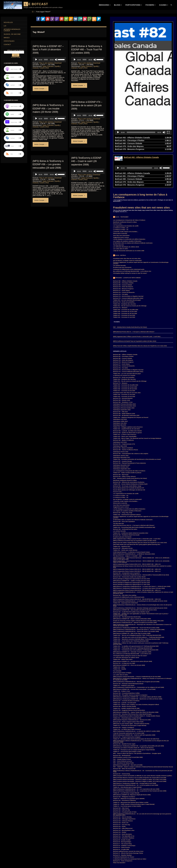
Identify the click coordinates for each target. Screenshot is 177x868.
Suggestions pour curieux (121, 200)
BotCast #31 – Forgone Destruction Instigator (127, 700)
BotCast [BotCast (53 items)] (7, 840)
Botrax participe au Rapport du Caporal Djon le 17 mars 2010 (132, 547)
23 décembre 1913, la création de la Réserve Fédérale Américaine (133, 206)
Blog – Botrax (121, 218)
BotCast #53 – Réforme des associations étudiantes (129, 445)
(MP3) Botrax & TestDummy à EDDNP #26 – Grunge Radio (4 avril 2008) (135, 746)
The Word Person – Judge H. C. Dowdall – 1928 (127, 519)
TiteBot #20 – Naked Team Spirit (123, 622)
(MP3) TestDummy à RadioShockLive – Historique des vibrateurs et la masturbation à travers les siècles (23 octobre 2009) (142, 588)
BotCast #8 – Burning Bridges (122, 804)
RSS (47, 68)
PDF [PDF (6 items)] (14, 864)
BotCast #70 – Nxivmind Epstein (123, 361)
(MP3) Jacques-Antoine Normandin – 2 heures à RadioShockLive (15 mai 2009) (137, 639)
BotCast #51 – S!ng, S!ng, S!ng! (123, 475)
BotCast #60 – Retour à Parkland (123, 410)
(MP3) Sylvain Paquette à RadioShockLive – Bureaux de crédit (132, 682)
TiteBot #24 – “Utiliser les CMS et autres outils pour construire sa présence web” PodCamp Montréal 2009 (141, 606)
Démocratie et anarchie (120, 196)
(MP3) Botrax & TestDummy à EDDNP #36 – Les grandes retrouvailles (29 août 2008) (48, 164)
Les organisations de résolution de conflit (126, 189)
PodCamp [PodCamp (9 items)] (22, 864)
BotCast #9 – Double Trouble (122, 803)
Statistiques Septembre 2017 (122, 431)
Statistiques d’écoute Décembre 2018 (124, 367)
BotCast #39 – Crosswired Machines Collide (126, 656)
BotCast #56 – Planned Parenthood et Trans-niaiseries (129, 426)
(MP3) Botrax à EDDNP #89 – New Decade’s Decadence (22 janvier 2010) (135, 572)
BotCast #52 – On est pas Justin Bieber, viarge (127, 449)
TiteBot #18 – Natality (120, 632)
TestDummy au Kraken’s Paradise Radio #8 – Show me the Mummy (133, 710)
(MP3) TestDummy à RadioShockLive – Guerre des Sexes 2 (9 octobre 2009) (136, 594)
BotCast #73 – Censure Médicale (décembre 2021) (128, 261)
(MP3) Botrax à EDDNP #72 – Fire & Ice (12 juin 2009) (129, 628)
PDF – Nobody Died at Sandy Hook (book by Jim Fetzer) (130, 290)
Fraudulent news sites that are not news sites (141, 170)
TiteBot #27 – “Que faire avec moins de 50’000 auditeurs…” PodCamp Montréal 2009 (139, 600)
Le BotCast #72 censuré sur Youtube (124, 338)
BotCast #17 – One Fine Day (122, 787)
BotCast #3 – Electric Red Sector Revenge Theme (128, 816)
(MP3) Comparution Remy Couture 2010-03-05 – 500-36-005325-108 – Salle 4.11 (137, 553)
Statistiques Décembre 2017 (122, 420)
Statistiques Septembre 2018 (122, 372)
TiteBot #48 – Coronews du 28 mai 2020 (125, 276)
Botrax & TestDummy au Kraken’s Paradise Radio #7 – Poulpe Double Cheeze (137, 679)
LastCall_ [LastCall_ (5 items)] (26, 858)
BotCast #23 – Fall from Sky (121, 773)
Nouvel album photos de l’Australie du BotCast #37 (129, 450)
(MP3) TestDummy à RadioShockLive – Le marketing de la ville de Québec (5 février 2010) (140, 564)
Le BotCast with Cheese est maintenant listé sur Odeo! (130, 822)
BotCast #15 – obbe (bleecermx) (123, 791)
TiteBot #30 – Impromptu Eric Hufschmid (125, 565)
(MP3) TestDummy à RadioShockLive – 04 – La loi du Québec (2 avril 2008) (136, 748)
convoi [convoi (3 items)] (17, 843)
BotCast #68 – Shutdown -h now (123, 365)
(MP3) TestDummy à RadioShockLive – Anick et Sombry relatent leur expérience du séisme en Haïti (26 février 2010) (143, 555)
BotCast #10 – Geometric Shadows (124, 801)
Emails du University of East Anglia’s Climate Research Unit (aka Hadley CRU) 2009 (138, 583)
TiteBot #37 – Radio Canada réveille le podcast (127, 435)
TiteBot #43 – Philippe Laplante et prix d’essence (128, 390)
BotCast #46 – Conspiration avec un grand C (127, 536)
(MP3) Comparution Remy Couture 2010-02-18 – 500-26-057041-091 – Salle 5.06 (137, 562)
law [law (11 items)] (34, 858)
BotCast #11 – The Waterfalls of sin (124, 799)
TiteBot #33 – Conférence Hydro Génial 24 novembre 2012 (131, 496)
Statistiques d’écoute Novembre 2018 (124, 369)
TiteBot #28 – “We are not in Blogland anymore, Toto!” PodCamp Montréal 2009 (137, 598)
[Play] (36, 59)
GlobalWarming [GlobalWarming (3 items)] (22, 852)
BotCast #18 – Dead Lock (121, 785)
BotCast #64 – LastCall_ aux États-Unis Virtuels (127, 393)
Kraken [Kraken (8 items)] (18, 858)
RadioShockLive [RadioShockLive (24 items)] (32, 864)
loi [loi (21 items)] (39, 858)
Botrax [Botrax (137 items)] (14, 840)
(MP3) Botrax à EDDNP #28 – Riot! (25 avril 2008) (128, 728)
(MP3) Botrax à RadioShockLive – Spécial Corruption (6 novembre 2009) (135, 585)
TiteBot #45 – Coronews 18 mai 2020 (124, 359)
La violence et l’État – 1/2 (121, 192)
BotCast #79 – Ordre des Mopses (123, 249)
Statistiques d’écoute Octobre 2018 (124, 370)
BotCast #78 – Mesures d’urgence (123, 251)
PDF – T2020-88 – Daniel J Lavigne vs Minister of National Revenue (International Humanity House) (143, 729)
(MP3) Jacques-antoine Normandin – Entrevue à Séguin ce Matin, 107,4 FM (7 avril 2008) (140, 742)
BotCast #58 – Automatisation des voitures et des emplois (131, 416)
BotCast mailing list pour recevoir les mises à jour (128, 814)
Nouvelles (9, 23)
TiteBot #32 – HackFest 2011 (122, 509)
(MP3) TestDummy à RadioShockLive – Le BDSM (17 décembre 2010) (134, 517)
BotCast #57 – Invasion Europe (122, 424)
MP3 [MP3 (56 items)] (38, 861)
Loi (5, 26)
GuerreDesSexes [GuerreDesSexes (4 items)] (34, 852)
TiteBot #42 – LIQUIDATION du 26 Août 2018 (126, 391)
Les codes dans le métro (121, 211)
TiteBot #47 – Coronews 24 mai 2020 (124, 278)
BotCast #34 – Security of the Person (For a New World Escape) (132, 677)
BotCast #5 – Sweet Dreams (121, 810)
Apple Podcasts (48, 66)
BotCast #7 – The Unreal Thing (122, 806)
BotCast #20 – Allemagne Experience (124, 781)
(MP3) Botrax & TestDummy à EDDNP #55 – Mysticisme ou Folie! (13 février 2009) (138, 661)
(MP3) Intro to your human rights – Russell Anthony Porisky (131, 686)
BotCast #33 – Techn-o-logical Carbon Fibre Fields (128, 684)
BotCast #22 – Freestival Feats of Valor (125, 775)
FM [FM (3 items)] (5, 852)
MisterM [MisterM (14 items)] (22, 861)
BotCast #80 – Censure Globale (123, 247)
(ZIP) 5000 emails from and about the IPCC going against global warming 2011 (137, 507)
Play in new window (46, 63)
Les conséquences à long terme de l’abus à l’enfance (140, 159)
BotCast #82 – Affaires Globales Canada (125, 244)
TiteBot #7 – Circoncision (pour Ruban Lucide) (127, 714)
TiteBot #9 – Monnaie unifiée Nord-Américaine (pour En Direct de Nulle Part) (136, 701)
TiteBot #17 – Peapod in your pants (124, 648)
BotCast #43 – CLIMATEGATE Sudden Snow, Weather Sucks (131, 574)
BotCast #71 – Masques (120, 270)
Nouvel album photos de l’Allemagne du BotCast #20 (129, 452)
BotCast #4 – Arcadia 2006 (121, 812)
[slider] (46, 59)
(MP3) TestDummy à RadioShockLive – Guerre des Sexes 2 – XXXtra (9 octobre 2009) (139, 592)
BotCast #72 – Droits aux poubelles (124, 265)
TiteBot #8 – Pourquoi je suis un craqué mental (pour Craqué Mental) (134, 712)
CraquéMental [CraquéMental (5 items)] (8, 846)
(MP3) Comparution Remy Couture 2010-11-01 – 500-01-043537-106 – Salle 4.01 (137, 527)
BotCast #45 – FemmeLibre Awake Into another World (129, 539)
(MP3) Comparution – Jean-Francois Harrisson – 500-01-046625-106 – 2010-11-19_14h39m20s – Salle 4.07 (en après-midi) (142, 521)
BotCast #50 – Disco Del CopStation (124, 484)
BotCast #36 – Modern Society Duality (125, 669)
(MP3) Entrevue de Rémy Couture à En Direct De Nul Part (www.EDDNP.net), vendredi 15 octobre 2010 (142, 529)
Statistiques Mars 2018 (120, 409)
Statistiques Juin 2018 (120, 386)
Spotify (57, 66)
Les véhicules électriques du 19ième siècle (126, 209)
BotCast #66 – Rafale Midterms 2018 (124, 376)
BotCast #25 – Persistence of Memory (124, 763)
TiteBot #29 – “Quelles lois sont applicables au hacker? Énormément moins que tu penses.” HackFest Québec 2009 (141, 577)
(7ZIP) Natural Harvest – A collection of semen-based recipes (132, 515)
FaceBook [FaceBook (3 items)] (22, 849)
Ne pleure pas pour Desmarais (122, 230)
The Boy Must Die (119, 208)
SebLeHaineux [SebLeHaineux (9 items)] (20, 867)
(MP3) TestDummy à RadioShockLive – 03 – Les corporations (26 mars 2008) (136, 752)
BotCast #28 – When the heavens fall (124, 731)
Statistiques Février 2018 (121, 414)
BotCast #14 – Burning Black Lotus (124, 793)
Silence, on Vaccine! (13, 35)
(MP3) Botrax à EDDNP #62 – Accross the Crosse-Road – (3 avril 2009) (134, 652)
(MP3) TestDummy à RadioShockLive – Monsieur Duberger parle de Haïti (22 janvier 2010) (140, 571)
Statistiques (9, 42)
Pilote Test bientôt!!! (119, 825)
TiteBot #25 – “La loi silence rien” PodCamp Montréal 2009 (131, 604)
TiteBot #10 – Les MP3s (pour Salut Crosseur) (127, 692)
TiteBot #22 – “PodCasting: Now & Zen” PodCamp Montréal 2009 (133, 611)
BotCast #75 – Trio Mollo (121, 257)
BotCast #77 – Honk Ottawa (121, 253)
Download (58, 63)
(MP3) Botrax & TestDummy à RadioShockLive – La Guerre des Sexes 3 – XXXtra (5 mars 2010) (142, 549)
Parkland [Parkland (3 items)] (7, 864)
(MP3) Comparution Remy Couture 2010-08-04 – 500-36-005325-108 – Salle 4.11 (137, 534)
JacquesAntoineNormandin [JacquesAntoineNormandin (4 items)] (23, 855)
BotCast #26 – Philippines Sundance (124, 759)
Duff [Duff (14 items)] (28, 846)
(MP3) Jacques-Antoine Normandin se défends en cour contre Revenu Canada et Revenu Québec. (143, 738)
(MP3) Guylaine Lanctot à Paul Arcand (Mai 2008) (128, 720)
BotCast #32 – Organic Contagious (124, 690)
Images (7, 39)
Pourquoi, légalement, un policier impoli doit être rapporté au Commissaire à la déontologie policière (141, 226)
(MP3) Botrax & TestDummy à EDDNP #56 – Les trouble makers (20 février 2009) (48, 108)
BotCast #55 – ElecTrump (121, 437)
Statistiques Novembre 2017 (122, 428)
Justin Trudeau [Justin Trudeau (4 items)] (9, 858)
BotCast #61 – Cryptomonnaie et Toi (124, 407)
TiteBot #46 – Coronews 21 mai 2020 (124, 280)
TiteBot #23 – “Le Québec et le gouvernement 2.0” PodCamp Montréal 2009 (136, 609)
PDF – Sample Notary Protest (122, 722)
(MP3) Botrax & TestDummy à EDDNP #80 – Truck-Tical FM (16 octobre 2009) (87, 49)
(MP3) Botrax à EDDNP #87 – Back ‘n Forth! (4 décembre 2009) (49, 49)
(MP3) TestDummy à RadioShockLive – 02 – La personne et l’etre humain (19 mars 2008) (140, 754)
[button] (143, 60)
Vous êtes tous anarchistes (121, 198)
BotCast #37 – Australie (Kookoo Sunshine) (126, 663)
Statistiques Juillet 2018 (120, 384)
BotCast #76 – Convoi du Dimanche (124, 255)
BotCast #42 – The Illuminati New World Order (127, 579)
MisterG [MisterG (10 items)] (14, 861)
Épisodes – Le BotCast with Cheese (128, 240)
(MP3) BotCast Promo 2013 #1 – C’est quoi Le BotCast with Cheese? (134, 294)
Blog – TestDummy (122, 180)
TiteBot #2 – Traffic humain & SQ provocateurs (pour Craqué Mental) (134, 767)
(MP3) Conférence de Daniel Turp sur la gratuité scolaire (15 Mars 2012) (135, 304)
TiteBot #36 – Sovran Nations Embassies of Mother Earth (130, 447)
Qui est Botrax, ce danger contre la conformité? (128, 223)
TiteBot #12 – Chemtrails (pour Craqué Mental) (127, 681)
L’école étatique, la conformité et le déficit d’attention (129, 202)
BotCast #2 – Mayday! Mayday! (122, 818)
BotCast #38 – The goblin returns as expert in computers (130, 658)
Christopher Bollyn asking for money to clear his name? (130, 236)
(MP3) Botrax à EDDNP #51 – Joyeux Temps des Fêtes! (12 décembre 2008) (136, 675)
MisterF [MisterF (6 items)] (7, 861)
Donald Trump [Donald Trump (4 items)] (20, 846)
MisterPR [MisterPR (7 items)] (31, 861)
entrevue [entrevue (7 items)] (7, 849)
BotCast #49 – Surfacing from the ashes (125, 492)
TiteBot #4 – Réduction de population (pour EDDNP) (129, 761)
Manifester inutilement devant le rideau (125, 185)
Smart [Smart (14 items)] (29, 867)
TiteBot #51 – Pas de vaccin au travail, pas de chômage (130, 268)
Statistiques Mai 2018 (120, 388)
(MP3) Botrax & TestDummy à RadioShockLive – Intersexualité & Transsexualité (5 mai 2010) (141, 538)
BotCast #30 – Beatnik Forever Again (124, 706)
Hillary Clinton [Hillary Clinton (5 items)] (8, 855)
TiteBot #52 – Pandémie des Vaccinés (124, 267)
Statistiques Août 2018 (120, 382)
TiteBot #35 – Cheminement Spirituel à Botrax (127, 477)
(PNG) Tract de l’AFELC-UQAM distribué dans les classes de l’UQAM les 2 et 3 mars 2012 (140, 308)
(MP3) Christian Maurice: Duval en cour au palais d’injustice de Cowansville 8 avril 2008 (140, 740)
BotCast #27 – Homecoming (122, 736)
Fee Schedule (117, 634)
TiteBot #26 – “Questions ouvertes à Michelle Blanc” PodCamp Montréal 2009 (137, 602)
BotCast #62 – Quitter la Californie (123, 403)
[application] (49, 59)
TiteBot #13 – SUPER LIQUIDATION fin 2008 (126, 671)
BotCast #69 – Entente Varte (122, 363)
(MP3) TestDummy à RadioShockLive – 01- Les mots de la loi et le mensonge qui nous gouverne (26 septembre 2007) (142, 777)
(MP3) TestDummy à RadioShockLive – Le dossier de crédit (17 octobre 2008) (136, 694)
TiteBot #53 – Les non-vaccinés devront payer (127, 263)
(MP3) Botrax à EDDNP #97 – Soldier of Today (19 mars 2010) (131, 543)
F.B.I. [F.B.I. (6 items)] (14, 849)
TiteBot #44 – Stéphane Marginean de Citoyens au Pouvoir (131, 380)
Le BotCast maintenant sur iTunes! (124, 820)
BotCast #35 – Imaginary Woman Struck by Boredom (129, 673)
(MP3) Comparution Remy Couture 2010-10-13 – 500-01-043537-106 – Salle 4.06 (137, 532)
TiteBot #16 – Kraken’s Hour (122, 654)
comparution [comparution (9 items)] (8, 843)
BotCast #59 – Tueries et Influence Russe (126, 412)
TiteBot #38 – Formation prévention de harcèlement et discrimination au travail (137, 422)
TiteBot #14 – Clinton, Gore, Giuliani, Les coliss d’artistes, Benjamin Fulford (136, 667)
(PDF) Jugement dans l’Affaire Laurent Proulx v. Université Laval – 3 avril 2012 (137, 299)
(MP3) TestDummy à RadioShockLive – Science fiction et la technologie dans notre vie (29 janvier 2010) (143, 568)
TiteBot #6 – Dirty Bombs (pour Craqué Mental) (127, 750)
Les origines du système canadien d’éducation (127, 204)
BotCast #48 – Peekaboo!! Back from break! (126, 498)
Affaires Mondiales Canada (13, 31)
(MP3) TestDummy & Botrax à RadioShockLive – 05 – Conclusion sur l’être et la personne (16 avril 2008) (143, 734)
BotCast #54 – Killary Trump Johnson (124, 439)
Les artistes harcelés (119, 228)
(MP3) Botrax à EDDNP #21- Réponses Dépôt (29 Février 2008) (132, 757)
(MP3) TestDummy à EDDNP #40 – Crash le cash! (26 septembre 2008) (87, 161)
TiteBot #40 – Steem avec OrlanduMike (125, 399)
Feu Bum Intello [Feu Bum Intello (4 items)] (33, 849)
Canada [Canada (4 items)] (22, 840)
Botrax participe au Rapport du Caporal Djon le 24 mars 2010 (132, 541)
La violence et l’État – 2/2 (121, 190)
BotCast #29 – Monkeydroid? (122, 718)
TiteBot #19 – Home (119, 630)
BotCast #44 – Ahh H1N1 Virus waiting (125, 558)
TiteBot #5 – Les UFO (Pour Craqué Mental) (126, 755)
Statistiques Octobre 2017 (121, 430)
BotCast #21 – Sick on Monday (122, 780)
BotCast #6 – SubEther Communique (124, 808)
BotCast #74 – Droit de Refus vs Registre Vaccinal (128, 259)
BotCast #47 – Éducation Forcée (123, 511)
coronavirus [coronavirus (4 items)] (26, 843)
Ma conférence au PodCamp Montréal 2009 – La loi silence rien (132, 234)
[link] (171, 5)
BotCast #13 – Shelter (120, 795)
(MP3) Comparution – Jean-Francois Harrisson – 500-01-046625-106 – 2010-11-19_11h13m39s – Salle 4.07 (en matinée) (142, 524)
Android (35, 68)
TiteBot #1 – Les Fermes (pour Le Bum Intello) (127, 769)
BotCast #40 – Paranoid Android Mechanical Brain (128, 646)
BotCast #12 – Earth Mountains (122, 797)
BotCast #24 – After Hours (121, 771)
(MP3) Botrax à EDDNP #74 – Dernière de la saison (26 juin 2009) (87, 105)
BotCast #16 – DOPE (119, 789)
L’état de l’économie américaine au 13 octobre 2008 (129, 213)
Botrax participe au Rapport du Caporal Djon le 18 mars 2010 (132, 545)
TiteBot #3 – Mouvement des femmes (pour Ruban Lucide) (131, 765)
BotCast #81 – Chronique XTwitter (123, 245)
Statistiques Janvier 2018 (121, 418)
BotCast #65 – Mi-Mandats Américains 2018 (126, 378)
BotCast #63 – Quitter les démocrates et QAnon (127, 395)
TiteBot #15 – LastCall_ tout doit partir (125, 665)
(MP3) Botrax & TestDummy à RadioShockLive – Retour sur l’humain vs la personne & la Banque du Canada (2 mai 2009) (142, 642)
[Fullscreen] (168, 95)
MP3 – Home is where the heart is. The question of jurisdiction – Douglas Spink (137, 716)
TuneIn (42, 68)
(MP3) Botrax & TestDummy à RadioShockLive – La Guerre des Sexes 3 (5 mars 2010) (139, 551)
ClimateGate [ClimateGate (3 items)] (31, 840)
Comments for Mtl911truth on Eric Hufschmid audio (129, 232)
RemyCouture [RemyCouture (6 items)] (8, 867)
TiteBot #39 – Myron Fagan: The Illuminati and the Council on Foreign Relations (137, 401)
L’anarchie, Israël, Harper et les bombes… (126, 194)
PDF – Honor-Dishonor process (123, 724)
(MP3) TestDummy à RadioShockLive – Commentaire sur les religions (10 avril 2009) (139, 650)
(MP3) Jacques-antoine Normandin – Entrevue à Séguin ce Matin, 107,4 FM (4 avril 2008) (140, 744)
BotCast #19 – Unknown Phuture (123, 783)
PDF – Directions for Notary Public (124, 726)
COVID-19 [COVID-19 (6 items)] (35, 843)
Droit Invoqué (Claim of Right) (122, 635)
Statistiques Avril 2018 (120, 405)
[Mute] (56, 59)
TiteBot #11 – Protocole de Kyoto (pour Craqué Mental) (130, 688)
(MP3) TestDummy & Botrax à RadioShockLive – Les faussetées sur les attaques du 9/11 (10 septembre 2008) (141, 704)
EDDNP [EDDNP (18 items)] (35, 846)
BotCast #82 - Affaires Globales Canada (141, 120)
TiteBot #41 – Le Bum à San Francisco (125, 397)
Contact (8, 46)
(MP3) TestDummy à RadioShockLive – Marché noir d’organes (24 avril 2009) (136, 644)
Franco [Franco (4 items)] (12, 852)
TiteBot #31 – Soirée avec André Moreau (125, 513)
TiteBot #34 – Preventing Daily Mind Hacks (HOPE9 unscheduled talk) (134, 490)
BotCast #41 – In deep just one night (124, 626)
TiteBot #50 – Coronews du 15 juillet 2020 (126, 272)
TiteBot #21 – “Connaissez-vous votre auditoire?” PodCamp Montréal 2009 (136, 612)
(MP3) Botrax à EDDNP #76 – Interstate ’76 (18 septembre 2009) (132, 614)
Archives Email (16, 58)
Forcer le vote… (118, 187)
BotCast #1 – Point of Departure (123, 823)
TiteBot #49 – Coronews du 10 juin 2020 (125, 274)
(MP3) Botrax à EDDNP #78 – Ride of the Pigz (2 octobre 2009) (132, 596)
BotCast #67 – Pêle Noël (120, 374)
